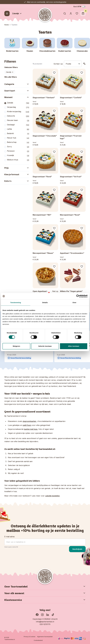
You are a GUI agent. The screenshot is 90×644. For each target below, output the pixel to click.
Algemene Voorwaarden (45, 637)
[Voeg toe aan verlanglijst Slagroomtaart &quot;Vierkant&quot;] (54, 73)
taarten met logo (31, 429)
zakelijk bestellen (52, 496)
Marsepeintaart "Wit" (42, 215)
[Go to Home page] (45, 15)
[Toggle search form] (65, 13)
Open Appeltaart (40, 291)
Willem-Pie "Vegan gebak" (71, 291)
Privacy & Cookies (30, 637)
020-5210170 (45, 624)
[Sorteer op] (73, 64)
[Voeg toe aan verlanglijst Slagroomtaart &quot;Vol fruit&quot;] (82, 152)
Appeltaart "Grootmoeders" (72, 253)
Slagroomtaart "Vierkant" (44, 98)
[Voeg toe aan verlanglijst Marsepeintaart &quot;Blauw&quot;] (54, 228)
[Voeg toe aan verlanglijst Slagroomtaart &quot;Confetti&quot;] (82, 73)
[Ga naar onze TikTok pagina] (53, 615)
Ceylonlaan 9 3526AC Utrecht (45, 619)
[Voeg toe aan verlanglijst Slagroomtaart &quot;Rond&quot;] (54, 152)
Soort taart (17, 91)
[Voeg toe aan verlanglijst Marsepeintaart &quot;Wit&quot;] (54, 190)
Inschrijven (77, 549)
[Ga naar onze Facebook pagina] (37, 615)
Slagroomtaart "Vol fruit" (71, 177)
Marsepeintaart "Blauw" (43, 253)
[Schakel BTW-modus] (84, 7)
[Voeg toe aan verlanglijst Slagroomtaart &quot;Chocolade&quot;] (54, 111)
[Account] (71, 13)
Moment (17, 97)
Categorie (17, 84)
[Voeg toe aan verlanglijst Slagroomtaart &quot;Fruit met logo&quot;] (82, 111)
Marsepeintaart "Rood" (70, 215)
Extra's (17, 181)
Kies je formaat (17, 174)
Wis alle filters (11, 77)
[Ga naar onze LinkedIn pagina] (48, 615)
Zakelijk (17, 13)
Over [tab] (74, 302)
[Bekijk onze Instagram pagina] (42, 615)
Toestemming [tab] (16, 302)
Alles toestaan (74, 346)
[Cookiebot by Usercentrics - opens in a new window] (78, 296)
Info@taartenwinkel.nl (45, 622)
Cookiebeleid (38, 640)
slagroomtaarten (29, 421)
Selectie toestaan (45, 346)
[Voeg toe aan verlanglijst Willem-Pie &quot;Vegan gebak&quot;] (82, 266)
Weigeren (16, 346)
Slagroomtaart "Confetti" (71, 98)
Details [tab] (45, 302)
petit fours (27, 425)
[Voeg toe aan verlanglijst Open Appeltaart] (54, 266)
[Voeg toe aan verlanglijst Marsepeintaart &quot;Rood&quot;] (82, 190)
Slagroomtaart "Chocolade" (45, 136)
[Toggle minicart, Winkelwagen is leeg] (83, 13)
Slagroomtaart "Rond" (42, 177)
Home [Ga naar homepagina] (7, 25)
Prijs (17, 168)
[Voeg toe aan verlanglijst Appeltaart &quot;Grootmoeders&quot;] (82, 228)
